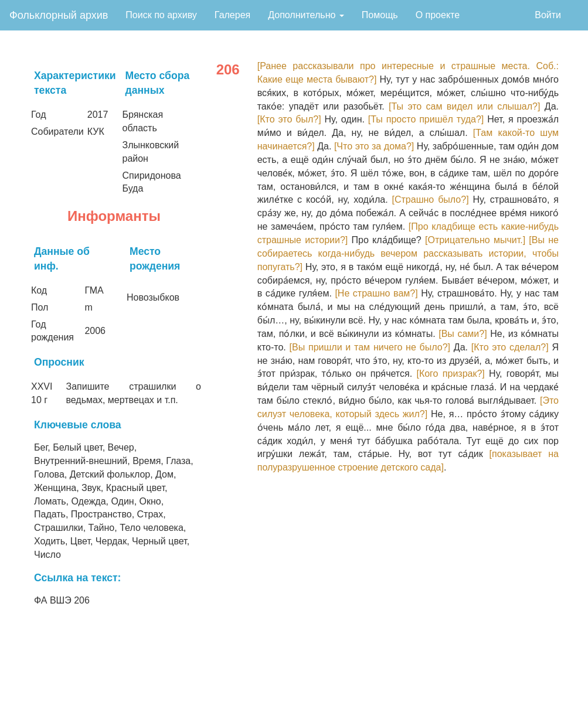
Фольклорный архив (59, 15)
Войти (548, 15)
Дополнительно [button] (306, 15)
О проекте (438, 15)
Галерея (232, 15)
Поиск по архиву (161, 15)
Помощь (380, 15)
